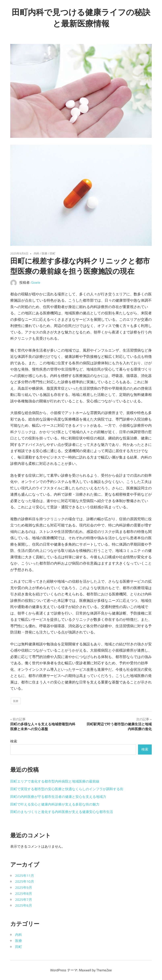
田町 (53, 253)
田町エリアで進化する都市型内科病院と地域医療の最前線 (55, 781)
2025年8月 (24, 894)
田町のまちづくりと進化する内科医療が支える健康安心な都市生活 (62, 812)
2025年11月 (25, 876)
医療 (45, 253)
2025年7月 (24, 900)
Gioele (36, 282)
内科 (36, 253)
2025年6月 (24, 905)
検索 (14, 741)
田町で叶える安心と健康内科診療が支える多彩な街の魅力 (55, 804)
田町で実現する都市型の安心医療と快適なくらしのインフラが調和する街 (67, 789)
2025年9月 (24, 888)
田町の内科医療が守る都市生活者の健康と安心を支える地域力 (58, 797)
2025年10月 (25, 881)
